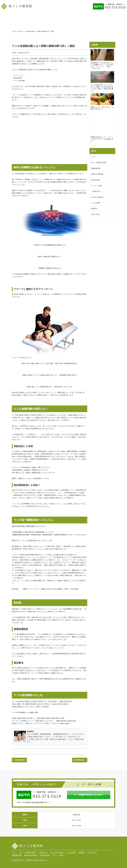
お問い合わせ (64, 25)
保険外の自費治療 (97, 174)
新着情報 (19, 31)
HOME (14, 31)
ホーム (11, 16)
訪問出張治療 (96, 180)
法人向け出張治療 (83, 16)
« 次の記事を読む (19, 760)
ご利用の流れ (65, 16)
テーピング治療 (96, 186)
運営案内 (115, 16)
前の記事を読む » (80, 760)
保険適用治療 (96, 168)
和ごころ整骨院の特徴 (28, 16)
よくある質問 (101, 16)
